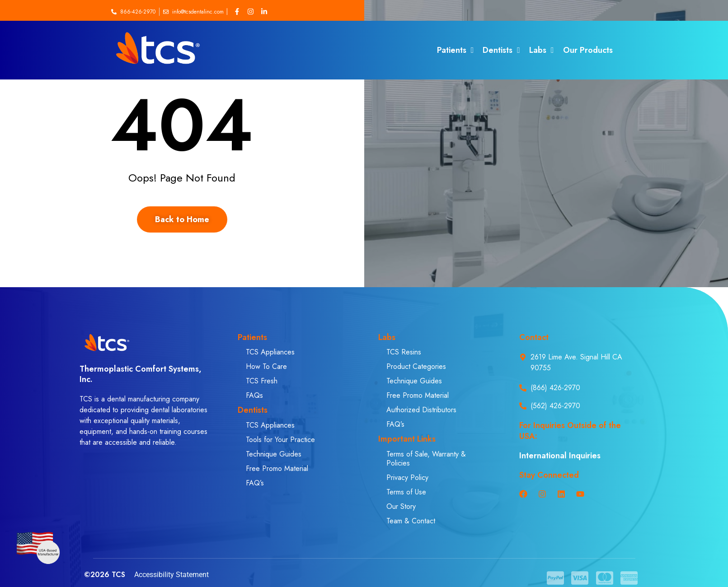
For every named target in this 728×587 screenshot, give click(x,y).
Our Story (401, 506)
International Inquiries (560, 456)
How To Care (266, 366)
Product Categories (416, 366)
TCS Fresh (262, 381)
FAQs (254, 395)
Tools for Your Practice (280, 440)
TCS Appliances (270, 352)
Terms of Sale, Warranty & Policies (426, 459)
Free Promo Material (277, 468)
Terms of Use (406, 492)
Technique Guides (274, 454)
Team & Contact (411, 521)
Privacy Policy (407, 478)
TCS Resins (404, 352)
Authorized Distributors (421, 410)
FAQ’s (255, 483)
